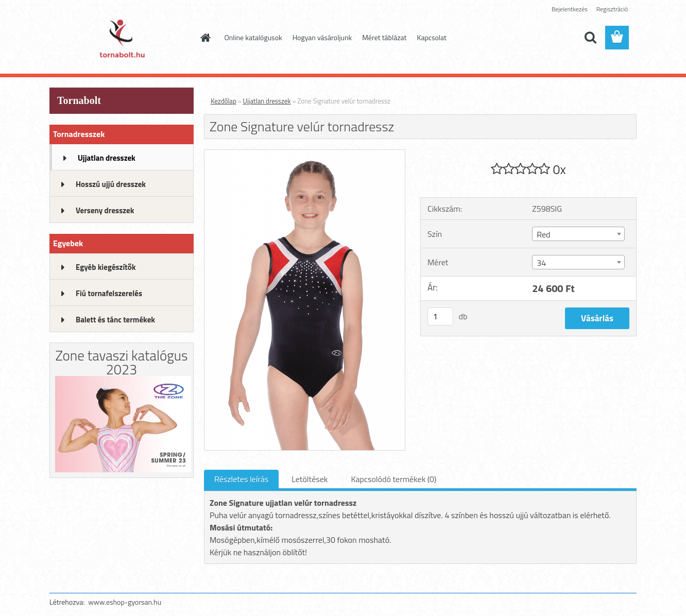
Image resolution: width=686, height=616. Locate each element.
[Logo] (120, 38)
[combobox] (578, 234)
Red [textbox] (543, 234)
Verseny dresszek (105, 210)
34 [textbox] (541, 263)
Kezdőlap (224, 101)
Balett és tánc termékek (115, 320)
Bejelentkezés (570, 9)
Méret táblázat (384, 37)
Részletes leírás (241, 479)
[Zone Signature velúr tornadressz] (305, 154)
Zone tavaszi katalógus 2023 (121, 362)
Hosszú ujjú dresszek (111, 184)
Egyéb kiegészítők (106, 267)
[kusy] (440, 316)
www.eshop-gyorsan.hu (125, 602)
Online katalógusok (253, 37)
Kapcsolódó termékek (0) (393, 479)
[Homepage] (205, 38)
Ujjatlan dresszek (107, 158)
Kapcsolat (432, 37)
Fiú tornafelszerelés (109, 293)
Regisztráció (612, 9)
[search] (590, 38)
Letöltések (310, 479)
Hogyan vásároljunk (322, 37)
